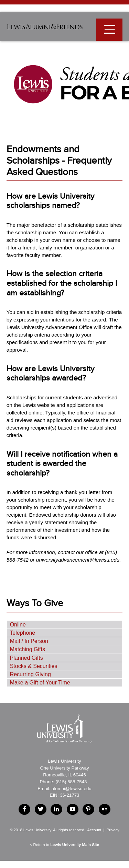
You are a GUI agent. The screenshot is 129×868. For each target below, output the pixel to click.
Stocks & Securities (34, 666)
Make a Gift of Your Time (40, 683)
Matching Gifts (28, 649)
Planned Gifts (26, 658)
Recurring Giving (30, 674)
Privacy (113, 830)
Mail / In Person (29, 641)
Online (18, 625)
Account (94, 830)
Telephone (22, 633)
